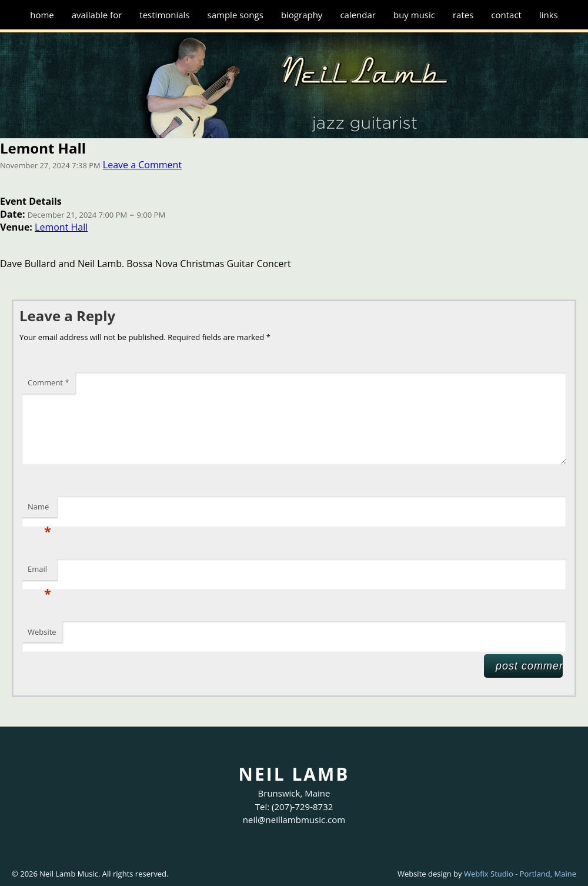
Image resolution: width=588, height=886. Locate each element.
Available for (97, 15)
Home (42, 15)
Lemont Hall (61, 227)
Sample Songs (235, 15)
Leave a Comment (142, 165)
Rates (463, 15)
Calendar (358, 15)
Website (42, 632)
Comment (49, 382)
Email (39, 572)
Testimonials (164, 15)
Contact (506, 15)
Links (549, 15)
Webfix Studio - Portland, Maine (520, 874)
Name (39, 509)
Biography (302, 15)
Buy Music (414, 15)
